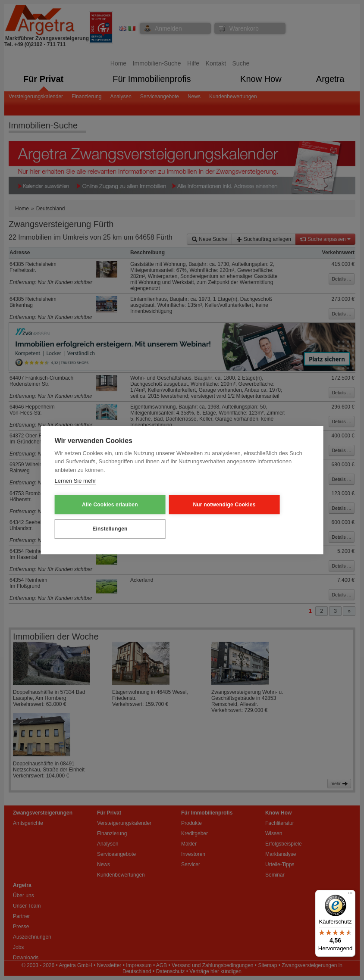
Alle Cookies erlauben (97, 505)
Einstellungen (97, 528)
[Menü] (350, 895)
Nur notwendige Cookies (186, 505)
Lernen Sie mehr (75, 482)
